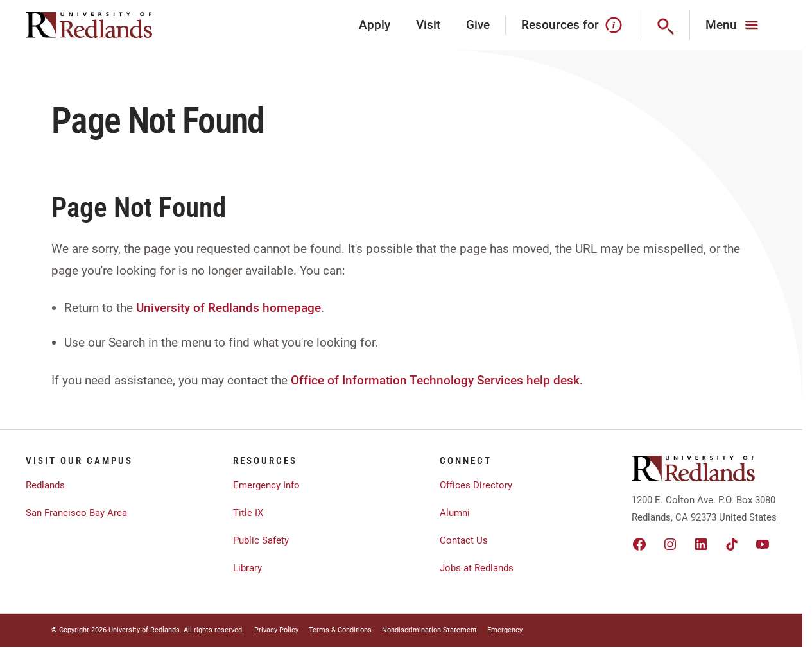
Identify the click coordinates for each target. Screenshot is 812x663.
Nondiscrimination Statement (429, 630)
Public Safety (261, 540)
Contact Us (464, 540)
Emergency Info (266, 485)
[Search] (665, 25)
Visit (428, 25)
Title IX (248, 513)
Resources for (572, 25)
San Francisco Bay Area (76, 513)
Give (478, 25)
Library (247, 568)
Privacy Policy (276, 630)
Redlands (45, 485)
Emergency (505, 630)
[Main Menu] (733, 25)
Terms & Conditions (340, 630)
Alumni (455, 513)
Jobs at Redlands (477, 568)
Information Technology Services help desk (461, 380)
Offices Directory (476, 485)
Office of (315, 380)
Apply (375, 25)
